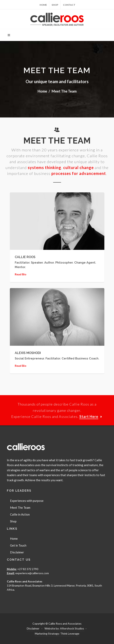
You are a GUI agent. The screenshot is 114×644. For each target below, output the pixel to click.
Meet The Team (20, 508)
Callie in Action (20, 514)
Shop (55, 5)
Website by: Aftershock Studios (64, 628)
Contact (69, 5)
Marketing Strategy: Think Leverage (57, 634)
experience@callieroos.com (32, 573)
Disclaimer (17, 552)
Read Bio (21, 274)
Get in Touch (18, 545)
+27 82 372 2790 (27, 569)
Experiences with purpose (27, 501)
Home (43, 5)
